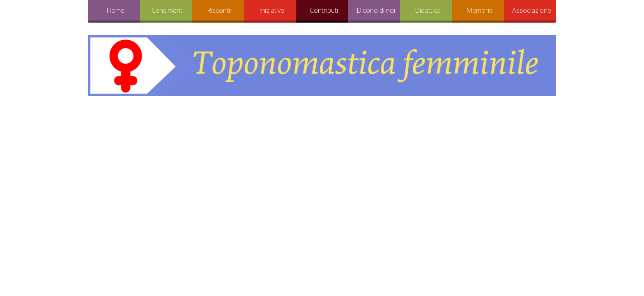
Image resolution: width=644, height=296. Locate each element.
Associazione (532, 10)
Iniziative (272, 10)
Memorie (480, 10)
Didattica (428, 10)
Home (115, 10)
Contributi (324, 10)
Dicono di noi (376, 10)
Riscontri (220, 10)
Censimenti (168, 10)
